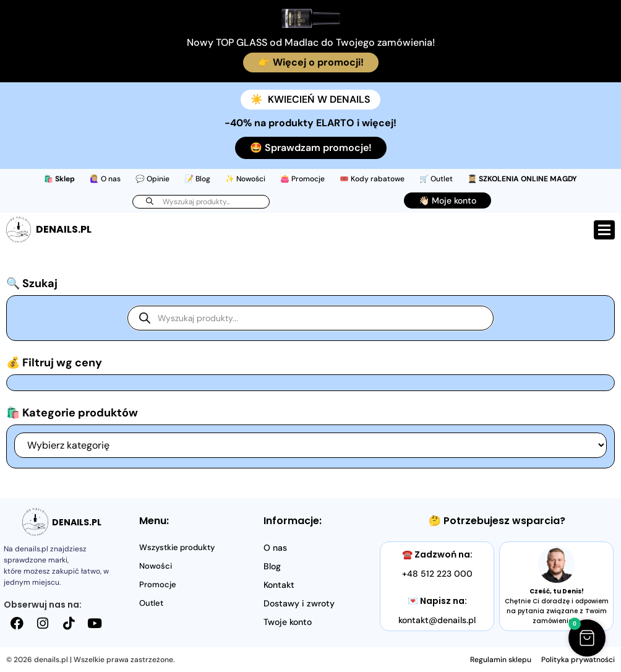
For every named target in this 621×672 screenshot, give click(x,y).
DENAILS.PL (64, 229)
